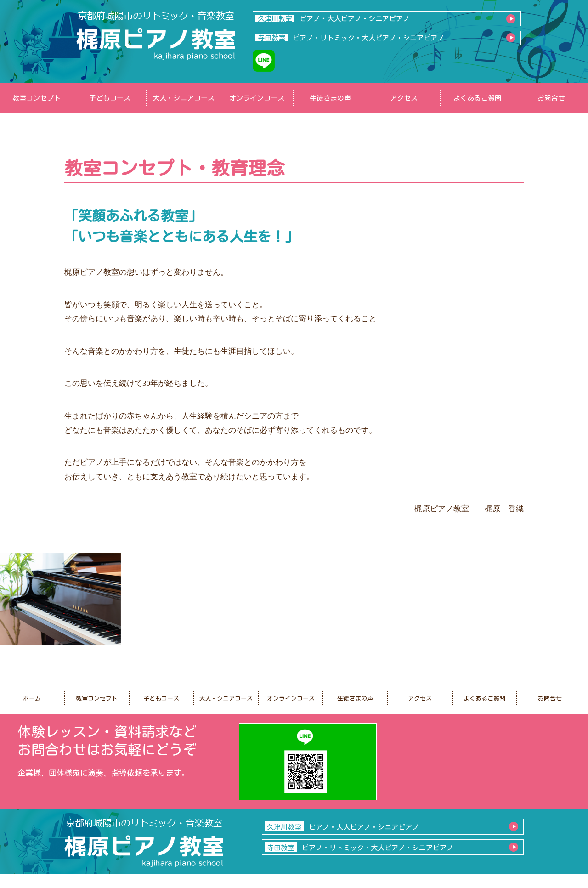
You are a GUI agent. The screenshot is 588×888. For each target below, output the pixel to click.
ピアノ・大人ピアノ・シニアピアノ (333, 19)
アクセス (404, 98)
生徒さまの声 (330, 98)
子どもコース (110, 98)
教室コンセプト (37, 98)
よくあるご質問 (478, 98)
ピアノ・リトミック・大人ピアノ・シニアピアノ (350, 38)
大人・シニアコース (184, 98)
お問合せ (551, 98)
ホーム (32, 699)
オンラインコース (257, 98)
